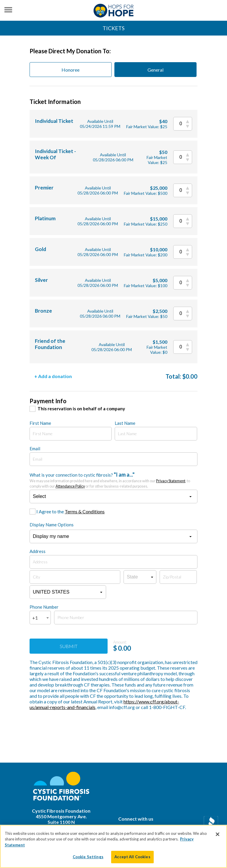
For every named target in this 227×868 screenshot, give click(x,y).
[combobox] (40, 618)
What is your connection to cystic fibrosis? (110, 480)
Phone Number (44, 607)
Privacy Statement (171, 481)
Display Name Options (52, 525)
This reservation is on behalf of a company (81, 409)
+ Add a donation (53, 376)
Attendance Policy (70, 486)
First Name (40, 423)
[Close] (218, 834)
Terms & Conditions (85, 511)
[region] (113, 846)
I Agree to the (70, 511)
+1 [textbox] (35, 618)
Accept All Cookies (132, 857)
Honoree (70, 70)
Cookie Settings (88, 857)
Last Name (125, 423)
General (155, 70)
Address (38, 551)
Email (35, 449)
